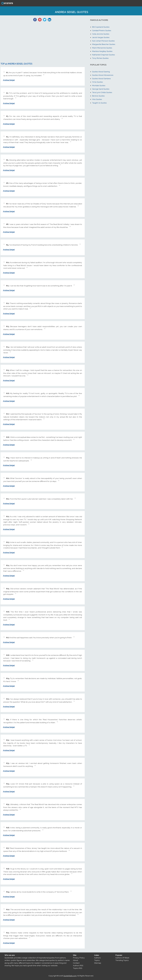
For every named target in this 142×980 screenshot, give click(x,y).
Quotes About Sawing (101, 72)
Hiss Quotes (97, 99)
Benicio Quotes (98, 96)
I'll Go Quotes (97, 82)
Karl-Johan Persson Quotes (103, 41)
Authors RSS (78, 965)
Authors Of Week (122, 958)
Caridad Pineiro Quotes (102, 30)
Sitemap (98, 963)
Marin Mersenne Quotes (102, 48)
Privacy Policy (79, 958)
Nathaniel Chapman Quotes (103, 55)
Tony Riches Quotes (100, 58)
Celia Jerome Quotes (101, 34)
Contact (76, 963)
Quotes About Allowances (103, 75)
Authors (97, 958)
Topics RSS (78, 968)
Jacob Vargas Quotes (101, 37)
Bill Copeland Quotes (101, 27)
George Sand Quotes (101, 89)
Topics (97, 960)
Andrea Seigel (9, 80)
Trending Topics (122, 960)
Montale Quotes (99, 85)
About (75, 960)
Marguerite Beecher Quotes (104, 44)
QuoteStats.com (70, 976)
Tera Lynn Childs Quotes (102, 92)
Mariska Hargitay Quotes (102, 51)
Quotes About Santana (101, 78)
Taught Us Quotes (99, 103)
